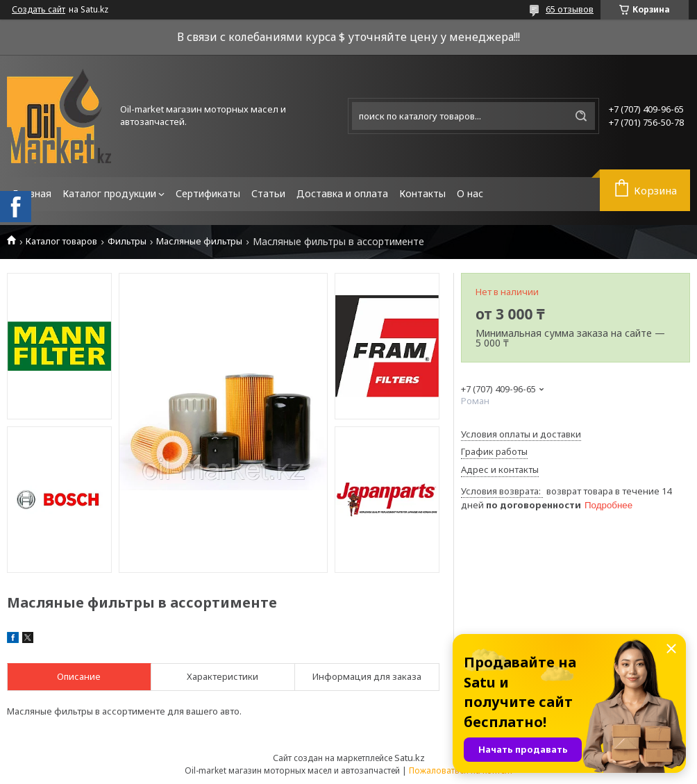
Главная (32, 193)
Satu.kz (410, 758)
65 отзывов (570, 9)
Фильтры (127, 241)
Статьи (268, 193)
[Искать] (581, 116)
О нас (470, 193)
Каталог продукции (109, 193)
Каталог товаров (61, 241)
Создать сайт (39, 10)
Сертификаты (208, 193)
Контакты (422, 193)
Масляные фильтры (199, 241)
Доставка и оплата (342, 193)
